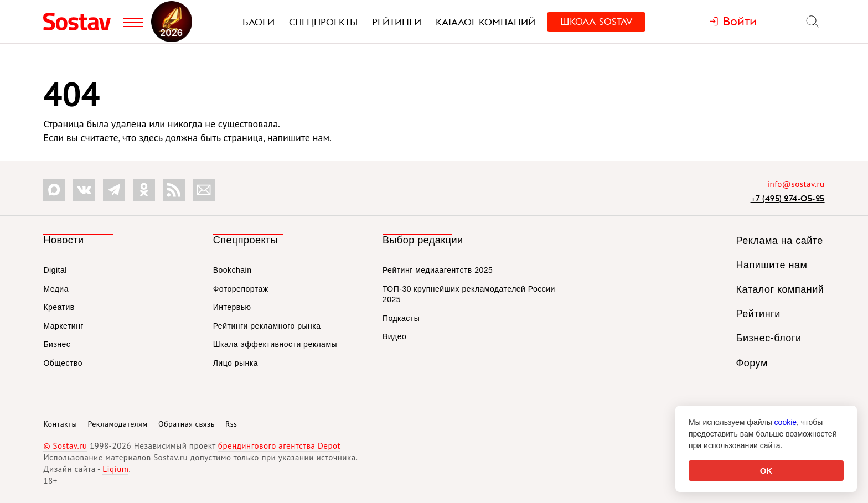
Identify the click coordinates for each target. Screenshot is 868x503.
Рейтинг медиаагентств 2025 (438, 270)
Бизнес (57, 344)
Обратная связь (187, 424)
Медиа (56, 289)
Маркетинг (63, 326)
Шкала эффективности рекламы (275, 344)
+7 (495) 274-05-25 (788, 198)
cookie (786, 422)
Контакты (60, 424)
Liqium (115, 469)
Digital (55, 270)
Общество (63, 363)
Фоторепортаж (241, 289)
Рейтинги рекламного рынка (267, 326)
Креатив (59, 307)
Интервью (232, 307)
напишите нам (298, 138)
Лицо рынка (236, 363)
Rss (231, 424)
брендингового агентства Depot (279, 446)
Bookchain (232, 270)
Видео (394, 336)
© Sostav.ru (65, 446)
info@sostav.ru (796, 184)
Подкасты (401, 318)
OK (766, 471)
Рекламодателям (117, 424)
